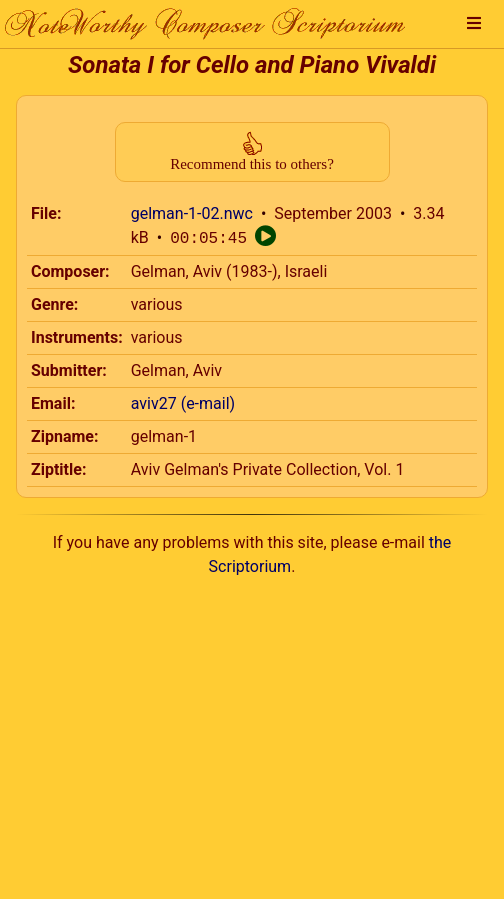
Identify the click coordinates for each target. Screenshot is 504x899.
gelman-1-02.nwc (192, 213)
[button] (474, 24)
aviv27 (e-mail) (183, 403)
